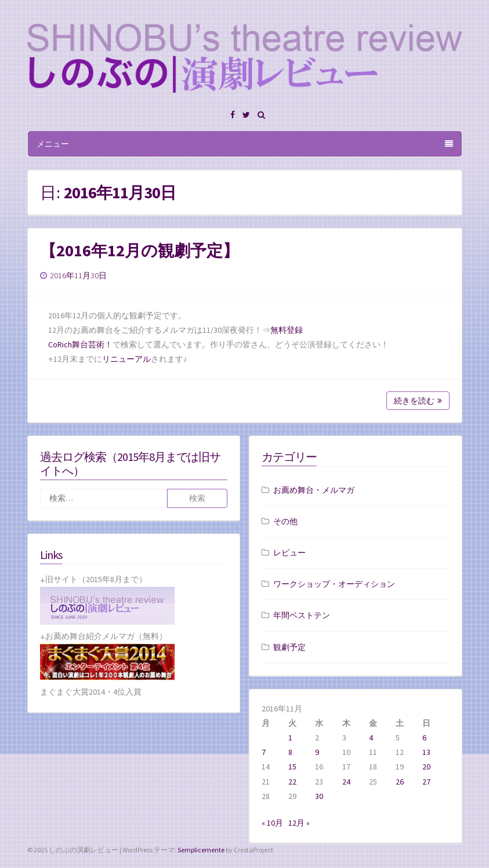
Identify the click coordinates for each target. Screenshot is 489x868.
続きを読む (418, 401)
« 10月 (272, 823)
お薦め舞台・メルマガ (314, 490)
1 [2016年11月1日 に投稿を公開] (290, 738)
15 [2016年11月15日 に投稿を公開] (292, 767)
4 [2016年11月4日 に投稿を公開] (371, 738)
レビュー (289, 553)
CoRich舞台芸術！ (80, 344)
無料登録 (287, 330)
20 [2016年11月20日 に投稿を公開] (426, 767)
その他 (285, 521)
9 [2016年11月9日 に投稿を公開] (317, 752)
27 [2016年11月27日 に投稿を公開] (426, 782)
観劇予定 (289, 647)
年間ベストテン (302, 615)
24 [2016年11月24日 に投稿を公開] (346, 782)
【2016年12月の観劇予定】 (140, 250)
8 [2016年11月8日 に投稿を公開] (290, 752)
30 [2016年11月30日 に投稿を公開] (319, 796)
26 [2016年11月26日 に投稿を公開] (400, 782)
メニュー (245, 144)
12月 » (299, 823)
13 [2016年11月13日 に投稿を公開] (426, 752)
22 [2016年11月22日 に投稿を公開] (292, 782)
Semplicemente (201, 850)
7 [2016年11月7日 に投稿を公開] (264, 752)
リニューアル (126, 359)
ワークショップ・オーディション (334, 584)
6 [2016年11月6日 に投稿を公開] (424, 738)
